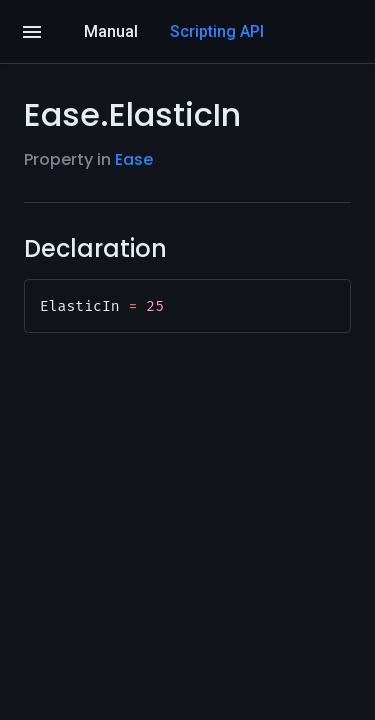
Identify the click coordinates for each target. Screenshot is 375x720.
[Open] (32, 32)
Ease (134, 159)
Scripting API (217, 31)
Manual (111, 31)
